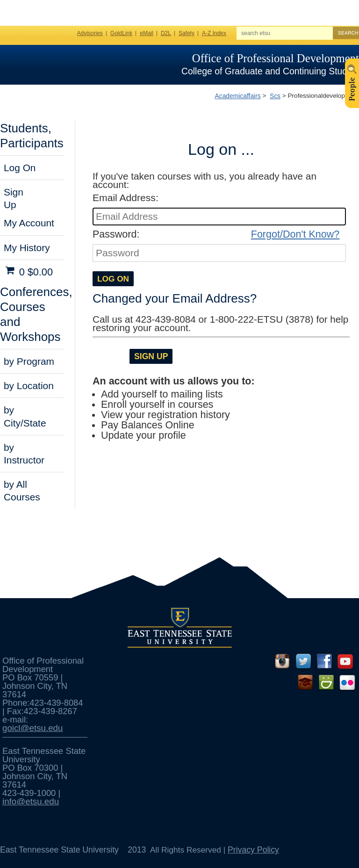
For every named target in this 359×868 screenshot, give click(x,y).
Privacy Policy (253, 850)
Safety (187, 33)
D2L (166, 33)
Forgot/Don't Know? (295, 234)
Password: (116, 234)
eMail (147, 33)
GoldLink (121, 33)
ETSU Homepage (46, 64)
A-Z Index (214, 33)
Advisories (90, 33)
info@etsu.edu (31, 801)
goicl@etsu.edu (32, 728)
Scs (275, 96)
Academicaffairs (237, 96)
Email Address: (126, 198)
